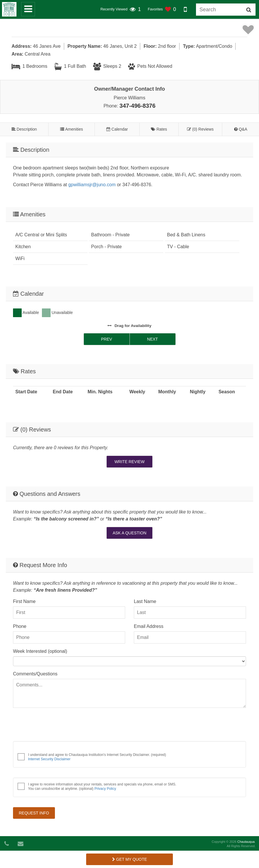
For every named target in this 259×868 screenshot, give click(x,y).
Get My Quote (130, 859)
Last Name (145, 601)
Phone (20, 626)
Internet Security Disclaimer (49, 759)
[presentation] (57, 726)
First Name (24, 601)
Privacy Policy (105, 789)
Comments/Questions (35, 674)
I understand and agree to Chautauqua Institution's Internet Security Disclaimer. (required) (97, 757)
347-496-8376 (137, 106)
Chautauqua (246, 842)
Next (152, 339)
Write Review (129, 462)
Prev (106, 339)
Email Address (149, 626)
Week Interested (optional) (40, 651)
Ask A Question (130, 533)
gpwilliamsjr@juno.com (92, 185)
